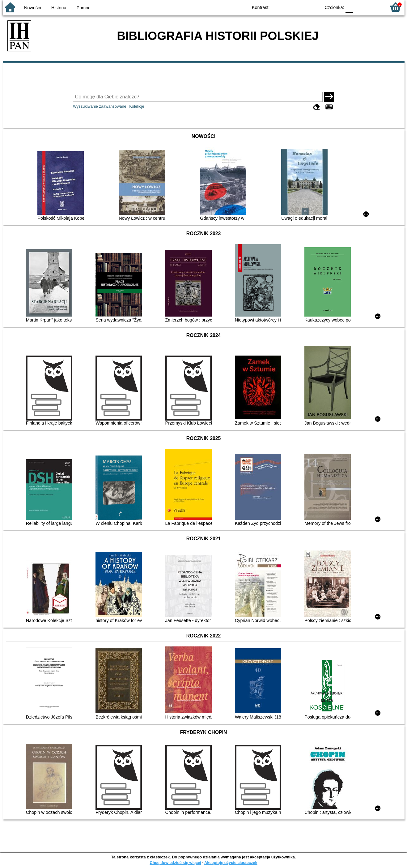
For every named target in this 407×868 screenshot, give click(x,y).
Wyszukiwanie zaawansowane (100, 106)
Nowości (32, 8)
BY (314, 7)
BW (289, 7)
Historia (59, 8)
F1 (360, 7)
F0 (349, 7)
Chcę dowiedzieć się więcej (175, 863)
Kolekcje (137, 106)
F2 (374, 7)
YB (301, 7)
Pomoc (84, 8)
